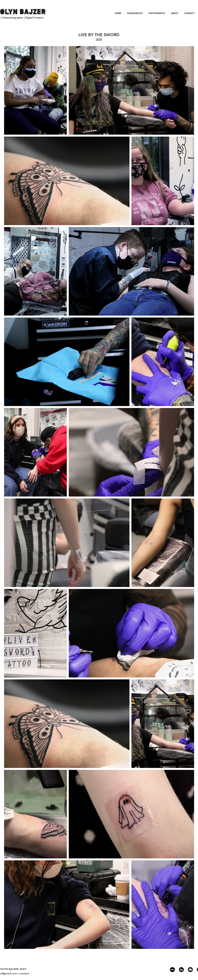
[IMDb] (172, 970)
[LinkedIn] (181, 970)
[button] (135, 13)
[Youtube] (190, 970)
